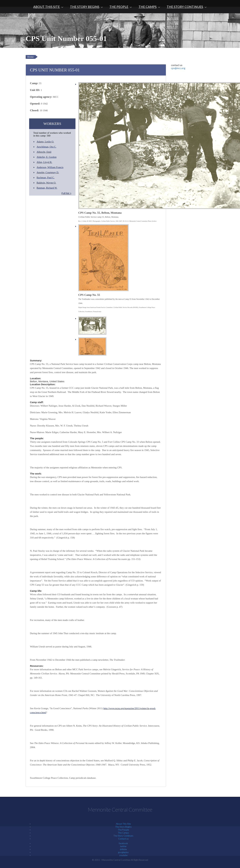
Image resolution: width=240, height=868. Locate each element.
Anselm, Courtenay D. (48, 172)
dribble (123, 849)
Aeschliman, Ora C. (46, 147)
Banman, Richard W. (47, 188)
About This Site (47, 7)
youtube (123, 855)
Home (30, 57)
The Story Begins (85, 7)
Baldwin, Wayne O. (46, 183)
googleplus (123, 852)
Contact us (123, 839)
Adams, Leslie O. (45, 142)
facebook (123, 843)
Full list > (66, 193)
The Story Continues (185, 7)
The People (119, 7)
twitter (123, 846)
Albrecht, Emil (44, 152)
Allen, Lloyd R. (44, 162)
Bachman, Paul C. (46, 178)
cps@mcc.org (178, 68)
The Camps (148, 7)
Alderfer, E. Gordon (47, 157)
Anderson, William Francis (50, 167)
